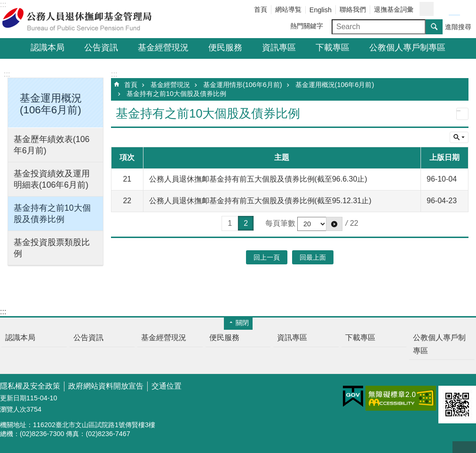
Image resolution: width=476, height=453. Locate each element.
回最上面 (464, 447)
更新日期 (13, 398)
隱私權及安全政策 (30, 386)
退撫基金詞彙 (394, 9)
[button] (334, 224)
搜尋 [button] (434, 27)
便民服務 (225, 48)
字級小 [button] (443, 9)
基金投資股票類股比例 (52, 248)
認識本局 (48, 48)
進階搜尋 (458, 27)
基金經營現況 (163, 48)
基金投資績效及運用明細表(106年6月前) (52, 179)
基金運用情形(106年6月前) (243, 85)
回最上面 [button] (313, 257)
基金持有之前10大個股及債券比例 (52, 214)
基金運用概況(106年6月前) (335, 85)
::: (7, 74)
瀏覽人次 (13, 409)
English (321, 10)
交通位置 (167, 386)
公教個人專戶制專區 (407, 48)
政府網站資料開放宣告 (106, 386)
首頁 (261, 9)
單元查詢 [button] (459, 137)
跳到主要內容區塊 (5, 5)
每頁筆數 (280, 223)
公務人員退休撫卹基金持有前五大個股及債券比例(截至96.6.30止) (258, 179)
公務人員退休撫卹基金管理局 (82, 19)
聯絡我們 (353, 9)
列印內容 (462, 114)
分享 (427, 9)
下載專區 (333, 48)
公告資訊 (101, 48)
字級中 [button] (454, 9)
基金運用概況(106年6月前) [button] (51, 104)
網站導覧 (288, 9)
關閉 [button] (242, 323)
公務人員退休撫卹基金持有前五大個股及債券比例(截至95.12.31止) (260, 201)
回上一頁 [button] (267, 257)
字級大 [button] (466, 9)
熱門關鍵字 (307, 26)
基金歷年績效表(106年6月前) (52, 145)
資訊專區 (279, 48)
